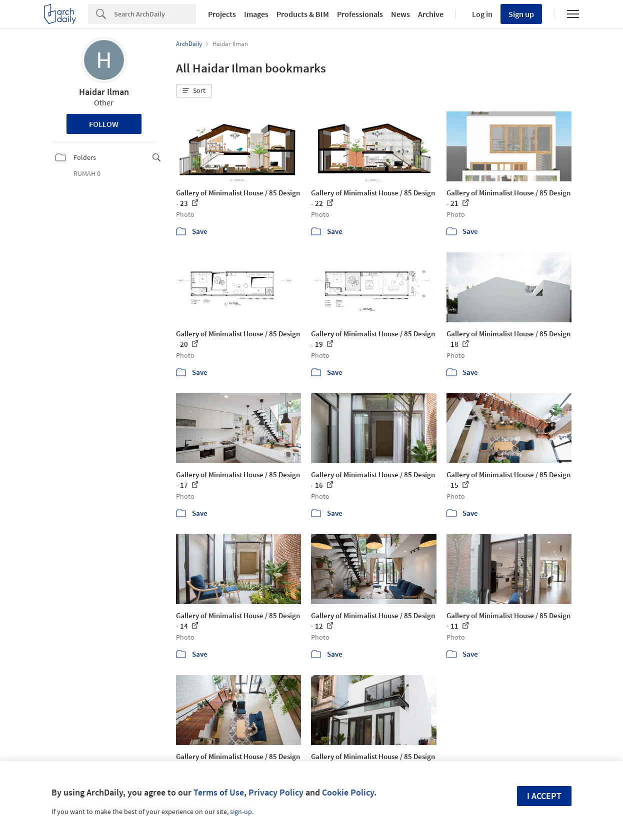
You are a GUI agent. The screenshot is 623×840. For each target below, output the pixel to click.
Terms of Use (219, 792)
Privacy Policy (276, 792)
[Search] (155, 14)
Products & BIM (303, 14)
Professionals (360, 14)
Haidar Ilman (104, 92)
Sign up (521, 14)
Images (256, 14)
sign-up (241, 812)
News (400, 14)
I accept (544, 796)
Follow (104, 124)
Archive (431, 14)
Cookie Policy (348, 792)
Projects (222, 14)
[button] (194, 91)
